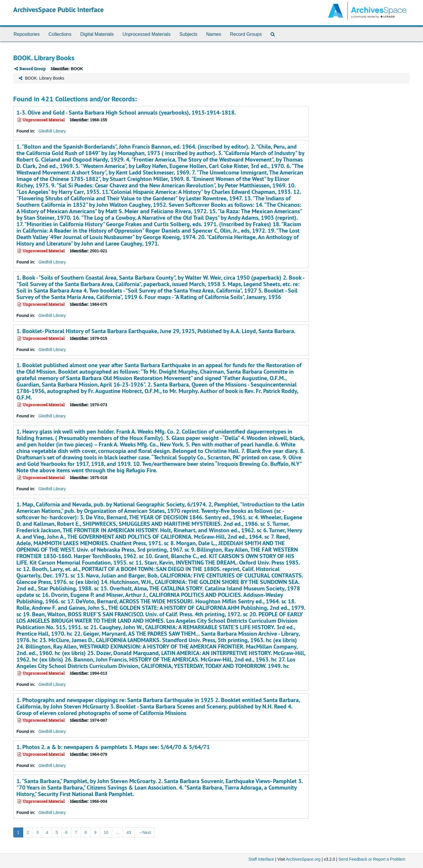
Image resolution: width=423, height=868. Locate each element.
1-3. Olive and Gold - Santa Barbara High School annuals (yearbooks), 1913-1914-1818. (126, 113)
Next (145, 832)
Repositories (27, 34)
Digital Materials (97, 34)
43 (129, 832)
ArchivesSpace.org (303, 859)
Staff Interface (261, 859)
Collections (60, 34)
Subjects (188, 34)
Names (214, 34)
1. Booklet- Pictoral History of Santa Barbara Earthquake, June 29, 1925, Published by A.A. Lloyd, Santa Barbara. (156, 331)
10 (106, 832)
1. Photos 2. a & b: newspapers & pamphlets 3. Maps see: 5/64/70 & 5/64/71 (113, 747)
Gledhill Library (52, 131)
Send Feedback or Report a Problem (372, 859)
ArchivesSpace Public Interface (58, 10)
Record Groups (246, 34)
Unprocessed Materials (147, 34)
